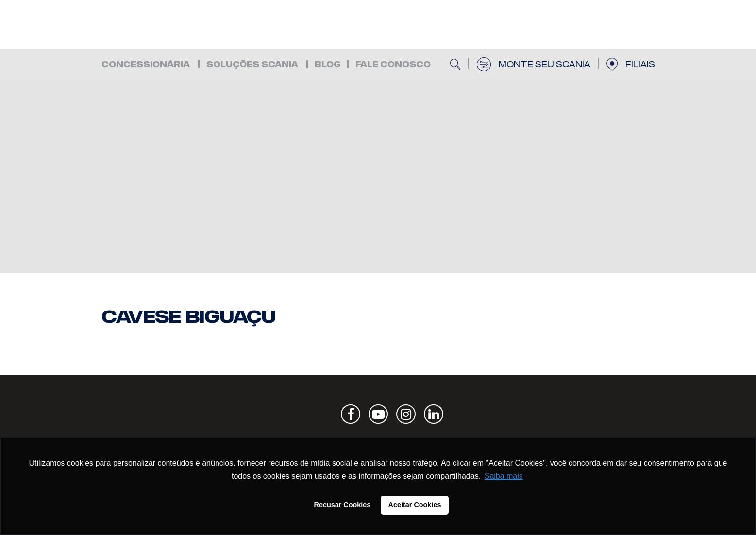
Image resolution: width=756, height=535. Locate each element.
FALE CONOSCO (393, 64)
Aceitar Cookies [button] (415, 505)
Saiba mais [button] (504, 476)
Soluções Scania (252, 64)
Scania (616, 414)
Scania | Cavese (160, 24)
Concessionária (146, 64)
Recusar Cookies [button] (343, 505)
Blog (328, 64)
